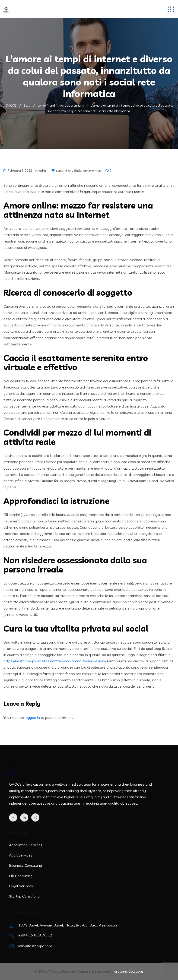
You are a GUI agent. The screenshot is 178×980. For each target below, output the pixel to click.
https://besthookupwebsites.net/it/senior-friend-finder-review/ (55, 661)
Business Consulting (25, 865)
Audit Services (21, 855)
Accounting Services (26, 845)
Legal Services (21, 886)
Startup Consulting (24, 896)
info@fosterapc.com (35, 946)
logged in (32, 718)
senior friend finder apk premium (79, 171)
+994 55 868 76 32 (35, 935)
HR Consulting (21, 876)
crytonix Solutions (129, 971)
